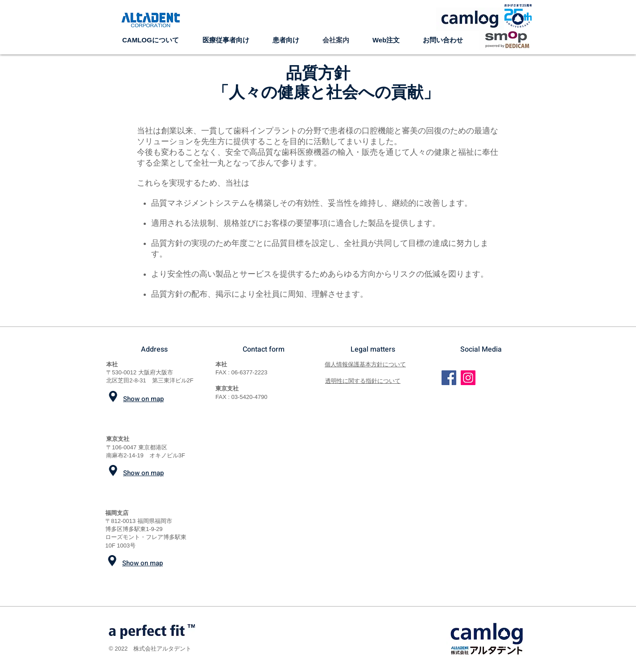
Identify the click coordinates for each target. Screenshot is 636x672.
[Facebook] (449, 378)
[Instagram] (468, 378)
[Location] (113, 396)
